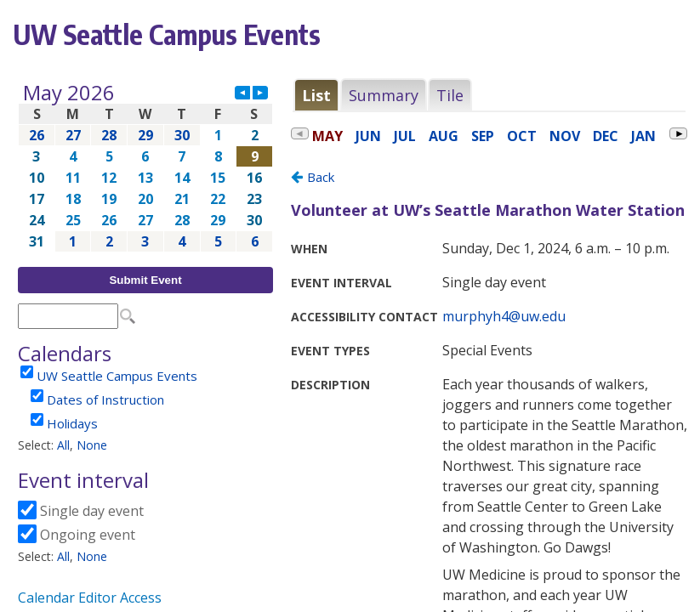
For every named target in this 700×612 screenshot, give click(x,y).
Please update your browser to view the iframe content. (145, 167)
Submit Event (145, 280)
